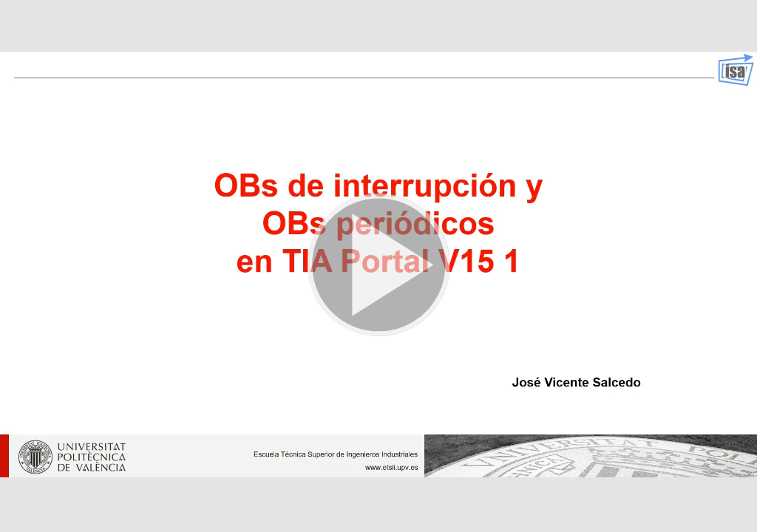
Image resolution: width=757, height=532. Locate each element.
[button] (378, 266)
